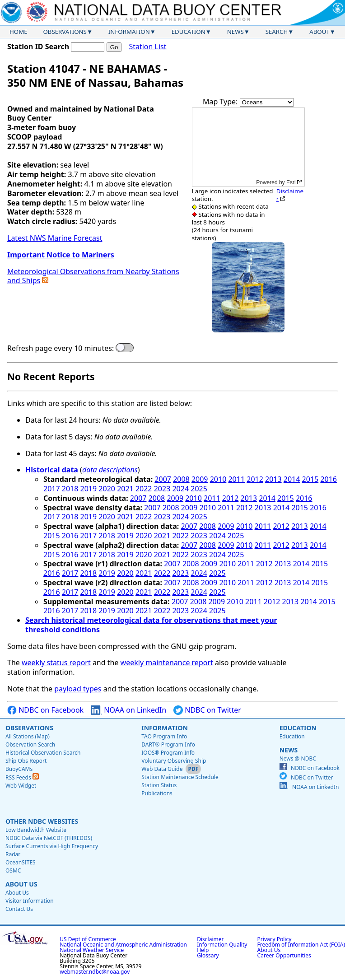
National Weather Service (92, 950)
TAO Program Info (164, 736)
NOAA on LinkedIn (128, 710)
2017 (52, 489)
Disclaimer (290, 195)
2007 (163, 479)
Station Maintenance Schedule (180, 777)
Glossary (208, 955)
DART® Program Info (168, 744)
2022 (144, 489)
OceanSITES (21, 862)
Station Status (159, 785)
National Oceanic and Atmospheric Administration (123, 945)
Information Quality (222, 945)
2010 (218, 479)
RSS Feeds (22, 777)
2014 (292, 479)
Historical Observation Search (43, 753)
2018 (70, 489)
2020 (107, 489)
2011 (236, 479)
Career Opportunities (284, 955)
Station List (147, 47)
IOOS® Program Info (168, 753)
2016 (329, 479)
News (235, 32)
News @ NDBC (298, 758)
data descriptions (110, 470)
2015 (310, 479)
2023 (162, 489)
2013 (273, 479)
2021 (125, 489)
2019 (89, 489)
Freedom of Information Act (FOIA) (301, 945)
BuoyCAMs (19, 769)
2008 (181, 479)
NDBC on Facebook (45, 710)
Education (189, 32)
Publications (157, 793)
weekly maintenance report (167, 663)
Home (19, 32)
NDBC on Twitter (207, 710)
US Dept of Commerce (88, 939)
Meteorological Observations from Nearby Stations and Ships (93, 276)
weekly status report (56, 663)
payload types (78, 689)
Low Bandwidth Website (36, 830)
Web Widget (21, 786)
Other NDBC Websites (42, 821)
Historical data (52, 470)
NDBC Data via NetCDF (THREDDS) (49, 838)
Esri (291, 182)
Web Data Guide (162, 769)
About (319, 32)
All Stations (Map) (28, 736)
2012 (255, 479)
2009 (200, 479)
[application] (248, 147)
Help (203, 950)
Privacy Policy (275, 939)
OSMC (13, 870)
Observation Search (30, 744)
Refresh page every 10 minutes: (61, 348)
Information (129, 32)
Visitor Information (30, 901)
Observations (65, 32)
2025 (199, 489)
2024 (180, 489)
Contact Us (19, 909)
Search (277, 32)
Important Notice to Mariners (61, 255)
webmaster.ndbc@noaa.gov (95, 972)
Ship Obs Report (26, 761)
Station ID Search (38, 47)
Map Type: (221, 102)
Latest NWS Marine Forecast (55, 238)
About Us (21, 884)
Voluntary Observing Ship (174, 761)
